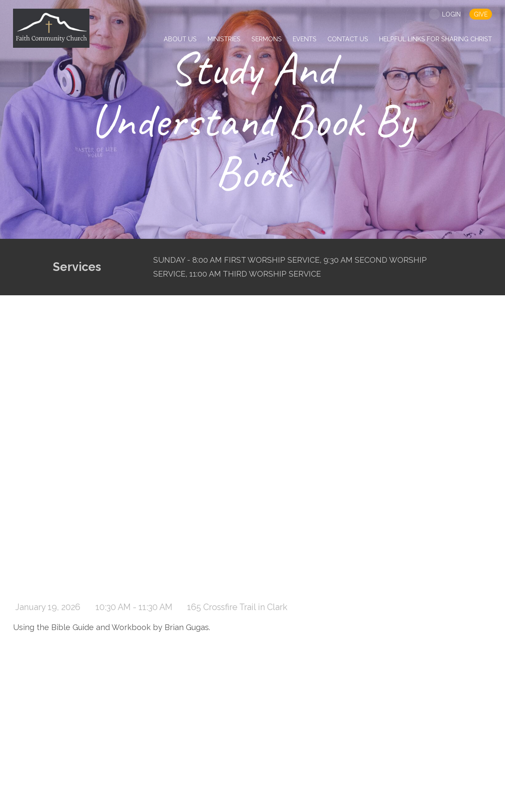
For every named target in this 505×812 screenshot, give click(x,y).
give (481, 14)
